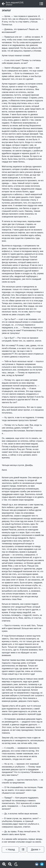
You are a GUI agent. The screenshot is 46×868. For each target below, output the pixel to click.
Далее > (36, 849)
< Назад (10, 849)
